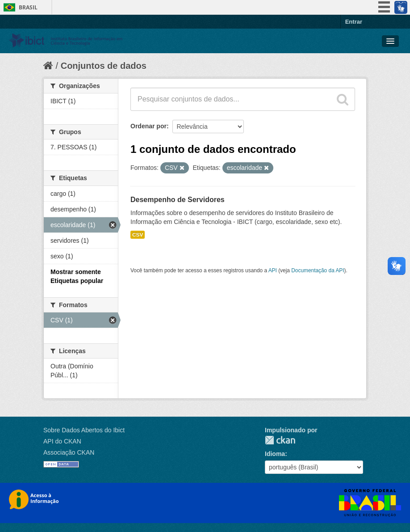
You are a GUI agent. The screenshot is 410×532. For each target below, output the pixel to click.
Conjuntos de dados (104, 66)
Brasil (28, 7)
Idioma (275, 454)
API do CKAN (62, 441)
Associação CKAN (69, 452)
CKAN (280, 440)
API (273, 270)
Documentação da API (318, 270)
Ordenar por (149, 126)
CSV (138, 235)
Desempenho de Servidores (178, 200)
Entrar (354, 22)
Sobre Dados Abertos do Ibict (84, 430)
